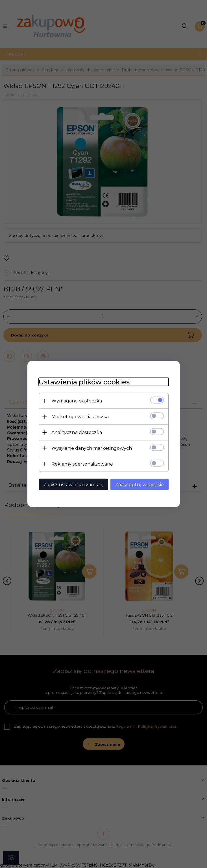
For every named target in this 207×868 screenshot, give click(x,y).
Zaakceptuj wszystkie (140, 485)
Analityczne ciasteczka (77, 432)
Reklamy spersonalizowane (82, 464)
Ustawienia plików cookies (84, 382)
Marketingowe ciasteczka (80, 417)
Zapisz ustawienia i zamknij (73, 485)
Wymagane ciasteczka (77, 401)
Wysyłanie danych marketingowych (92, 448)
